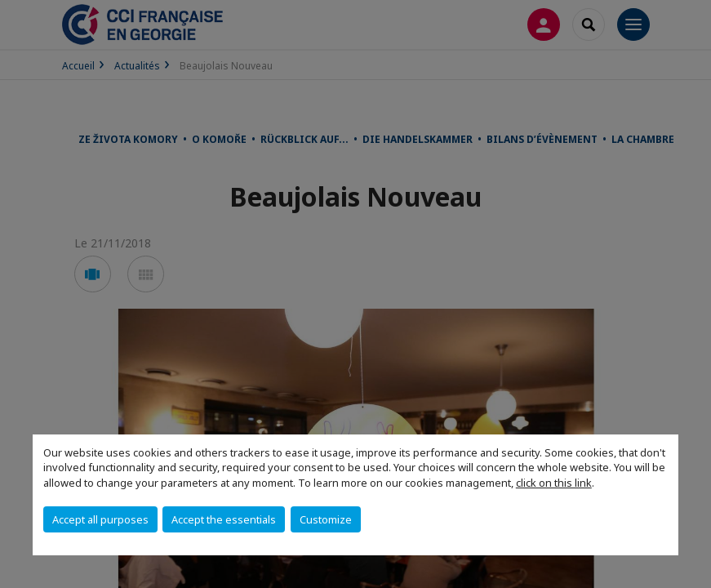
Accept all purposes (100, 519)
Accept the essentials (224, 519)
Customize (326, 519)
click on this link (554, 483)
